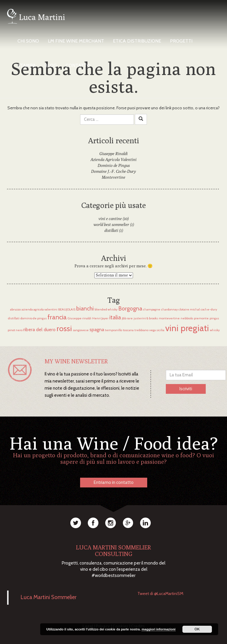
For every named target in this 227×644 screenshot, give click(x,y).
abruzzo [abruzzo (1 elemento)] (15, 309)
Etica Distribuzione (137, 41)
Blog (51, 65)
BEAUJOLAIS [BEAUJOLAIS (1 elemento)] (67, 309)
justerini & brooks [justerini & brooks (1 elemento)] (146, 318)
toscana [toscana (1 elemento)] (128, 330)
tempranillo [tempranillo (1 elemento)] (113, 330)
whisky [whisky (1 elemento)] (215, 330)
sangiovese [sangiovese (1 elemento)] (81, 330)
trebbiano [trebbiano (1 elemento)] (141, 330)
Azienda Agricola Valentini (113, 160)
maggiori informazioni (159, 629)
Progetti (181, 41)
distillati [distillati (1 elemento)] (14, 318)
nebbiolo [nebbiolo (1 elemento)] (187, 318)
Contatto (78, 65)
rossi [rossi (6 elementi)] (64, 328)
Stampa (27, 65)
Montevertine (113, 177)
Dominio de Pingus (114, 165)
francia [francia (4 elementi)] (57, 317)
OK (197, 629)
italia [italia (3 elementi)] (115, 317)
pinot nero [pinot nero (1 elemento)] (15, 330)
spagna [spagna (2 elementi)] (97, 330)
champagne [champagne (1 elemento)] (152, 309)
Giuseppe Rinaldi (113, 154)
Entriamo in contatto (114, 482)
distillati (111, 230)
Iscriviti (186, 389)
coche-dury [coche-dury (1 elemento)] (209, 309)
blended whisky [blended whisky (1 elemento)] (106, 309)
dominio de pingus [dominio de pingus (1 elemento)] (34, 318)
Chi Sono (28, 41)
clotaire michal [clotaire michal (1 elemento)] (189, 309)
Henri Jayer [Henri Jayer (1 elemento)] (100, 318)
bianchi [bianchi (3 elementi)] (85, 308)
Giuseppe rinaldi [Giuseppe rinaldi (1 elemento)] (80, 318)
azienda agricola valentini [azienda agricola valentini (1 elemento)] (39, 309)
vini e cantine (110, 219)
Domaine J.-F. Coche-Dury (113, 171)
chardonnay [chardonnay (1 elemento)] (169, 309)
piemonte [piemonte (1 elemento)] (201, 318)
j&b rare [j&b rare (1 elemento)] (127, 318)
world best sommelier (111, 225)
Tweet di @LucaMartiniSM (160, 593)
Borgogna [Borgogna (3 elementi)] (130, 308)
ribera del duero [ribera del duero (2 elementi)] (39, 330)
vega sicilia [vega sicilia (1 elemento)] (157, 330)
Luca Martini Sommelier (49, 597)
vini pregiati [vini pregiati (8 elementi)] (187, 328)
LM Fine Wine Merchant (76, 41)
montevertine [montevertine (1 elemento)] (169, 318)
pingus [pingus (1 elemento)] (214, 318)
